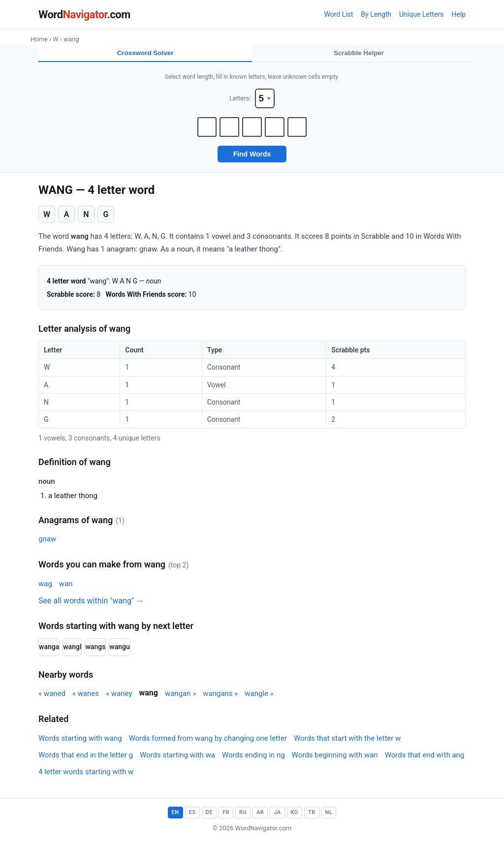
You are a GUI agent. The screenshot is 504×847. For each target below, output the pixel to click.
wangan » (180, 699)
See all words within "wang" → (91, 606)
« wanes (86, 699)
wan (66, 589)
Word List (338, 14)
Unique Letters (421, 14)
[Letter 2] (227, 131)
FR (226, 818)
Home (39, 39)
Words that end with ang (425, 760)
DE (209, 818)
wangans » (220, 699)
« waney (119, 699)
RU (243, 818)
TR (312, 818)
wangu (119, 652)
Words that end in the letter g (86, 760)
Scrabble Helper (359, 54)
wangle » (259, 699)
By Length (376, 14)
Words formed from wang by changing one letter (208, 744)
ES (192, 818)
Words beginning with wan (335, 760)
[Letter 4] (277, 131)
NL (329, 818)
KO (295, 818)
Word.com (84, 15)
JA (277, 818)
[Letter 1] (203, 131)
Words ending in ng (253, 760)
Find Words (252, 159)
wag (45, 589)
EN (175, 818)
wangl (72, 652)
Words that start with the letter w (347, 744)
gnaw (47, 544)
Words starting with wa (177, 760)
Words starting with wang (80, 744)
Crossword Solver (145, 54)
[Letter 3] (252, 131)
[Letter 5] (301, 131)
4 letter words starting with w (86, 777)
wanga (49, 652)
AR (260, 818)
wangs (95, 652)
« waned (52, 699)
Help (458, 14)
